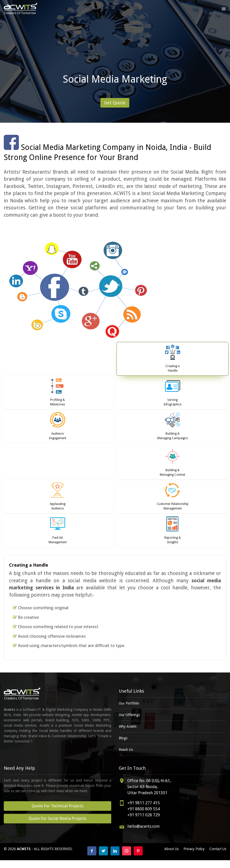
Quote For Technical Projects (57, 806)
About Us (171, 849)
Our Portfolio (129, 703)
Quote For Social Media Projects (57, 818)
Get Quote (115, 103)
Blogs (123, 738)
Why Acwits (128, 726)
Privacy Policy (194, 849)
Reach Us (126, 750)
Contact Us (218, 849)
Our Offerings (129, 715)
